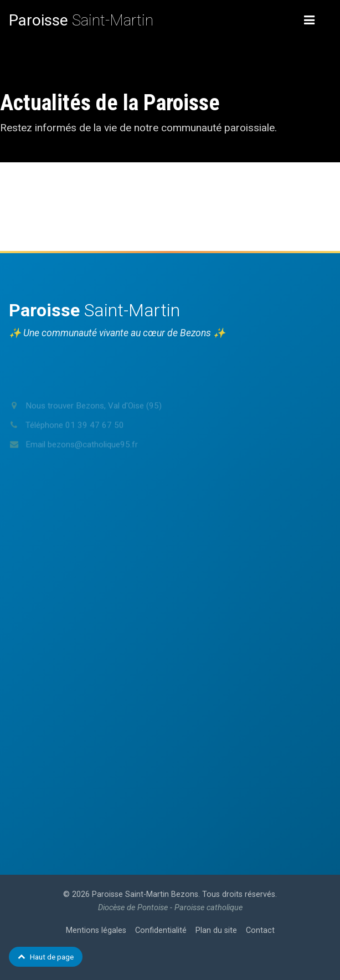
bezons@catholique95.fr (93, 458)
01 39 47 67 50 (95, 439)
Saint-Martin (81, 20)
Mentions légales (96, 930)
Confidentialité (161, 930)
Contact (260, 930)
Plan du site (216, 930)
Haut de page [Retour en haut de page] (46, 957)
